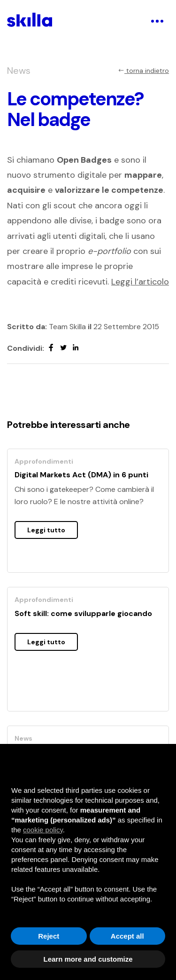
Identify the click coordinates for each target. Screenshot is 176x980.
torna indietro (143, 71)
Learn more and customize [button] (88, 959)
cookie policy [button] (43, 830)
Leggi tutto (46, 530)
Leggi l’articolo (140, 282)
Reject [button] (49, 936)
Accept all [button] (127, 936)
